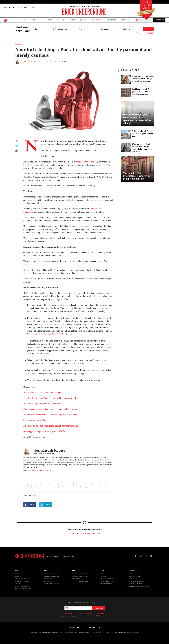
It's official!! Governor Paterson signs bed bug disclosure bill (50, 398)
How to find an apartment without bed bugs (42, 392)
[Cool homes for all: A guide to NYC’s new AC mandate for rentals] (126, 92)
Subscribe (98, 608)
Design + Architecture (136, 581)
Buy (24, 20)
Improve (60, 20)
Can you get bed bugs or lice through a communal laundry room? (52, 409)
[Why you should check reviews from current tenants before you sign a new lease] (126, 148)
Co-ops (18, 584)
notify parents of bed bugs (87, 162)
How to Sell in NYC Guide (80, 581)
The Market (19, 574)
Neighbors (104, 574)
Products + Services (135, 584)
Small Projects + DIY (136, 576)
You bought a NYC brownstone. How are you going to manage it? (137, 176)
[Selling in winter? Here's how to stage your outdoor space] (126, 135)
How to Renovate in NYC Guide (139, 586)
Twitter (14, 8)
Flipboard (24, 7)
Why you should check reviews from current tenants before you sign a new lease (142, 148)
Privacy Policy (69, 632)
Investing (18, 576)
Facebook (10, 8)
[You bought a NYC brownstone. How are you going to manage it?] (138, 169)
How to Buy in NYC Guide (23, 589)
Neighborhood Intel (107, 579)
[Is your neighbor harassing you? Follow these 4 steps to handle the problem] (126, 79)
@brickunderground (77, 533)
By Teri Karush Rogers (31, 62)
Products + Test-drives (108, 581)
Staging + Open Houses (79, 574)
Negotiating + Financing (23, 586)
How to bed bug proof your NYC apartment (42, 404)
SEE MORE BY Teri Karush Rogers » (38, 471)
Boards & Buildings (78, 20)
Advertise (94, 628)
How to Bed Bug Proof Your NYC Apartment (51, 334)
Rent (33, 20)
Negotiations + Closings (80, 576)
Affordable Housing (22, 581)
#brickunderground (93, 533)
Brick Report (111, 20)
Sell (42, 20)
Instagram (18, 8)
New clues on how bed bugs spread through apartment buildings (51, 426)
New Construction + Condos (25, 579)
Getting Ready (77, 579)
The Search (47, 581)
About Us (125, 20)
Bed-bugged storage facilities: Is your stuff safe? (45, 431)
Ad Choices (97, 632)
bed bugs (32, 495)
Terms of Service (83, 632)
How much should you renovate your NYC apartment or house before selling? (137, 119)
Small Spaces (133, 574)
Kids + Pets (104, 576)
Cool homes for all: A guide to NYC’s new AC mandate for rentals (142, 91)
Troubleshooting (106, 584)
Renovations (133, 579)
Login (108, 632)
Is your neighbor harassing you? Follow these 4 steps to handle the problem (143, 78)
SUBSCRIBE (159, 20)
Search (148, 29)
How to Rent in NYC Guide (52, 584)
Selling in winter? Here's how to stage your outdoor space (143, 134)
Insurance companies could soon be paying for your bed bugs (50, 415)
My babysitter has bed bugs (35, 420)
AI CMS (136, 632)
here (42, 437)
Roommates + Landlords (52, 576)
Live (50, 20)
